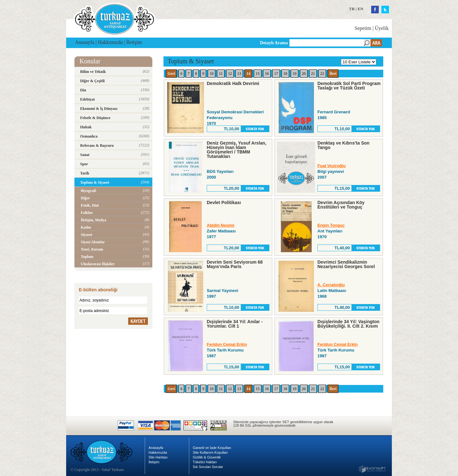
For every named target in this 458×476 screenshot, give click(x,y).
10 (212, 74)
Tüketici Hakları (205, 462)
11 (221, 74)
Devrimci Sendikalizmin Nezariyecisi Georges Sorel (346, 264)
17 (276, 74)
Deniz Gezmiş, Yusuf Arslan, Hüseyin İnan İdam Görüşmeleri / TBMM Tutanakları (237, 150)
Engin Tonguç (331, 225)
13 (239, 74)
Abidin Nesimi (221, 225)
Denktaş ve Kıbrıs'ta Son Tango (343, 145)
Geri (171, 74)
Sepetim (363, 28)
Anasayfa (85, 42)
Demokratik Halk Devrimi (233, 83)
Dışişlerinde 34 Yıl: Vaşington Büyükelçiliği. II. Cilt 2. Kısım (348, 324)
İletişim (134, 42)
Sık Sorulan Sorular (208, 467)
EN (360, 9)
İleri (333, 74)
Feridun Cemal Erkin (227, 344)
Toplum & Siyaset (191, 61)
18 (285, 74)
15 (258, 74)
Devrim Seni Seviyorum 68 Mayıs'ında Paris (235, 264)
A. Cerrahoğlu (331, 285)
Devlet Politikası (224, 202)
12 (230, 74)
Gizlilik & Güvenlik (207, 457)
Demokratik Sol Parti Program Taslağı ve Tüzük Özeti (349, 86)
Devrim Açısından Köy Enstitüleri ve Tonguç (341, 205)
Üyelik (382, 28)
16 (267, 74)
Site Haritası (158, 457)
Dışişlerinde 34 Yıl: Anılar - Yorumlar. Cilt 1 (235, 324)
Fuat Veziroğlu (332, 166)
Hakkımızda (110, 42)
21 (313, 74)
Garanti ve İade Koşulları (212, 448)
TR (352, 9)
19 (295, 74)
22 (322, 74)
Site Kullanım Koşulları (210, 452)
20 (304, 74)
